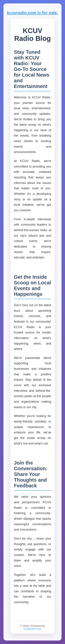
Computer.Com (32, 629)
